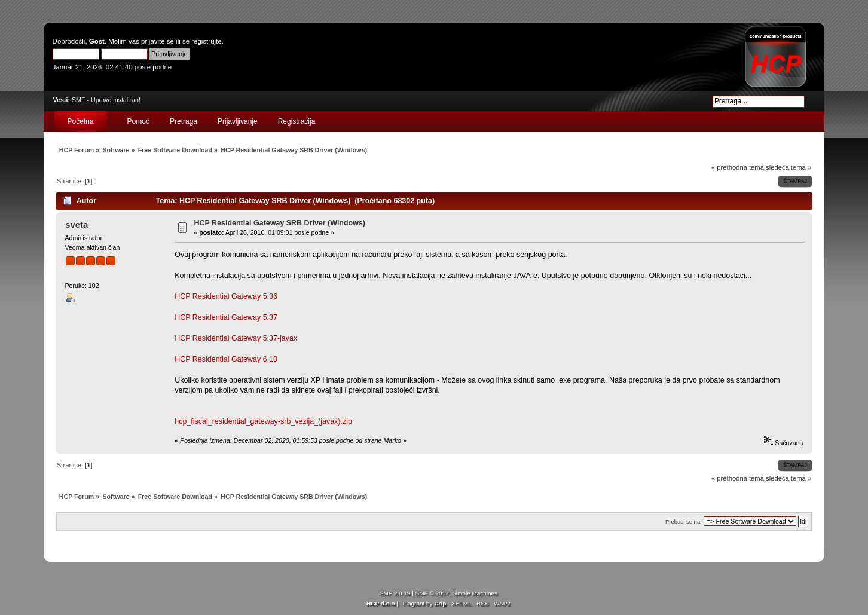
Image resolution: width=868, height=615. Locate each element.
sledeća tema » (788, 167)
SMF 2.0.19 (395, 593)
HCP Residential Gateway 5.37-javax (236, 338)
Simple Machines (475, 593)
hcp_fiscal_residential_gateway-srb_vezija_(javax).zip (263, 421)
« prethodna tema (738, 167)
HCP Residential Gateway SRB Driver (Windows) (280, 223)
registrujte (206, 41)
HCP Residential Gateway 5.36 (226, 296)
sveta (77, 224)
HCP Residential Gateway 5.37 (226, 317)
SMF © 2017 (432, 593)
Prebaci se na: (684, 521)
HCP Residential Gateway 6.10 (226, 359)
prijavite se (158, 41)
